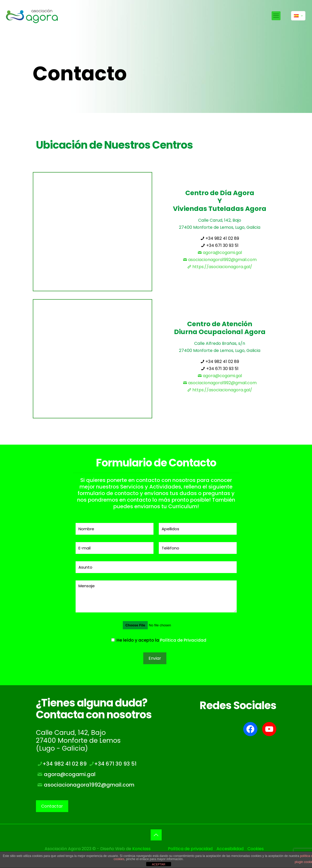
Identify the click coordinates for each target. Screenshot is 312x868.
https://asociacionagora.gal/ (220, 267)
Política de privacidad (190, 849)
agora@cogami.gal (220, 253)
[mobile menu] (276, 16)
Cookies (256, 849)
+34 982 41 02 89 (220, 238)
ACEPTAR (159, 864)
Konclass (141, 849)
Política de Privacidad (183, 640)
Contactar (52, 806)
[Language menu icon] (298, 16)
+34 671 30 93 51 (220, 245)
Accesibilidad (230, 849)
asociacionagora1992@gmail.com (220, 260)
